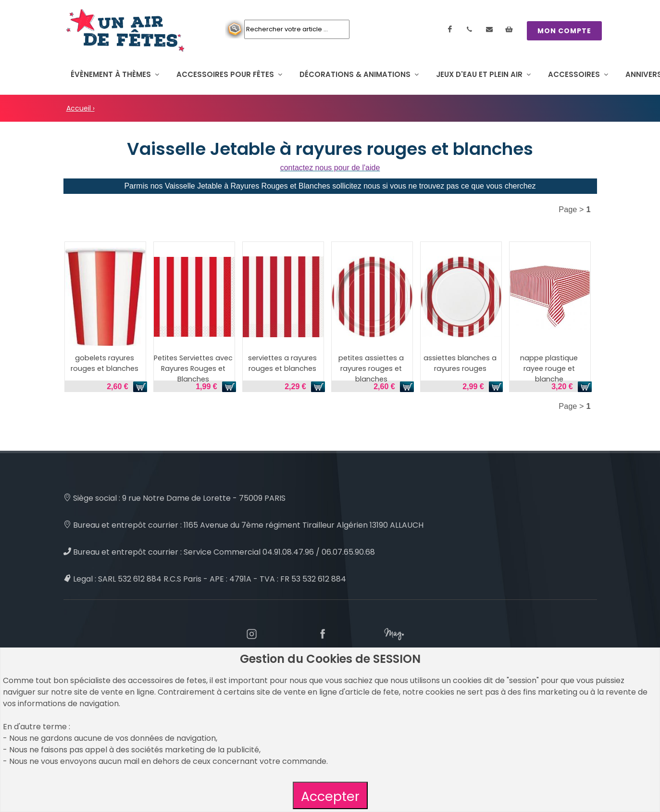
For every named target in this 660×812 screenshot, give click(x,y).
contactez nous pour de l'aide (330, 168)
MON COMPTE (564, 31)
